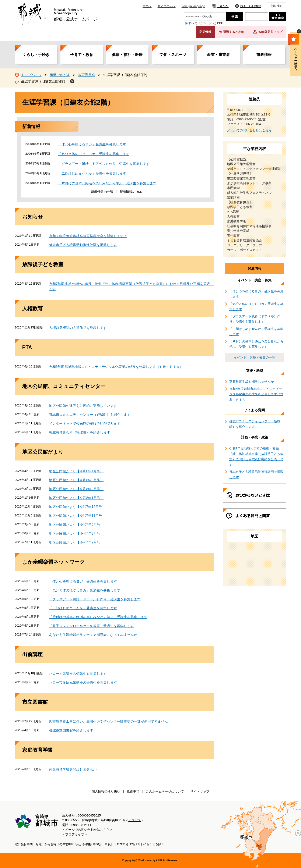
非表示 (299, 31)
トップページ (31, 75)
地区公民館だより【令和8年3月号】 (76, 480)
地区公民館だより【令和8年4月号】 (76, 471)
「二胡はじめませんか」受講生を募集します (92, 173)
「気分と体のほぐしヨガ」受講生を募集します (94, 154)
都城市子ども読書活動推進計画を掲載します (83, 245)
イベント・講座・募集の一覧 (254, 357)
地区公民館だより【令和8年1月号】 (76, 498)
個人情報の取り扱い (106, 791)
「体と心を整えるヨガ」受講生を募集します (92, 144)
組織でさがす (60, 75)
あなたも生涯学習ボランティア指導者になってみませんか (93, 635)
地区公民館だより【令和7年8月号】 (76, 533)
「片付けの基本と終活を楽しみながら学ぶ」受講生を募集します (107, 183)
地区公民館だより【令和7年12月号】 (77, 507)
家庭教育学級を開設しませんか (73, 769)
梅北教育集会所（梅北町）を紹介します (80, 432)
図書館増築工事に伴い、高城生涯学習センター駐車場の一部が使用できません (108, 721)
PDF (220, 23)
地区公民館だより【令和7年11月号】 (77, 516)
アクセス (135, 820)
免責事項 (133, 791)
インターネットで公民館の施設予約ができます (85, 424)
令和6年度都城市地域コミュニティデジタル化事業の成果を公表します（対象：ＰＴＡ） (116, 367)
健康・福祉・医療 (127, 55)
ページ (207, 23)
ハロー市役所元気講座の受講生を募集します (83, 682)
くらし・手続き (36, 55)
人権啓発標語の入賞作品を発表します (78, 328)
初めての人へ (167, 6)
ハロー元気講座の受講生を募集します (78, 674)
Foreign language (193, 6)
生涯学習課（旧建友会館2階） (44, 81)
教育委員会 (87, 75)
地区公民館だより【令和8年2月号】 (76, 489)
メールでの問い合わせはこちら (249, 130)
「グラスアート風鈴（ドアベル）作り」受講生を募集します (104, 164)
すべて (193, 23)
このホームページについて (165, 791)
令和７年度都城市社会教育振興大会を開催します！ (88, 236)
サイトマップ (200, 791)
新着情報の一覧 (102, 192)
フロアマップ (75, 834)
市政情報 (264, 55)
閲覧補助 (277, 6)
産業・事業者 (218, 55)
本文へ (147, 6)
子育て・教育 (82, 55)
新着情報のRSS (131, 192)
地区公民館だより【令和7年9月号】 (76, 525)
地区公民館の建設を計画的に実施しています (83, 406)
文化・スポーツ (173, 55)
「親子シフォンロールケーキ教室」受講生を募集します (91, 626)
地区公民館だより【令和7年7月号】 (76, 542)
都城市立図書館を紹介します (71, 730)
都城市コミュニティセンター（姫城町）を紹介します (90, 415)
